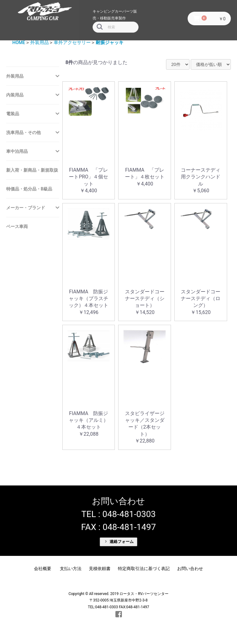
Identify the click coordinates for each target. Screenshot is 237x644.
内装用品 (15, 95)
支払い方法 (71, 569)
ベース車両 (17, 226)
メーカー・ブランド (26, 208)
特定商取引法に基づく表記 (144, 569)
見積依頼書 (100, 569)
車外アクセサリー (72, 43)
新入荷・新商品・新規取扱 (32, 170)
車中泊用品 (17, 151)
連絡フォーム (119, 542)
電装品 (13, 114)
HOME (19, 43)
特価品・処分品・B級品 (29, 189)
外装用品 (39, 43)
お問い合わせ (190, 569)
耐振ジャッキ (110, 43)
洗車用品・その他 (23, 132)
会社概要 (43, 569)
